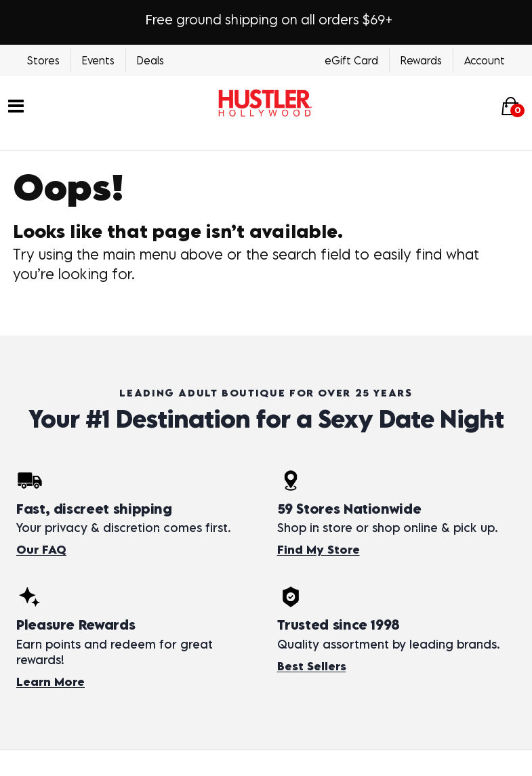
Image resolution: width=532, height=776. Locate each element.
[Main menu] (16, 105)
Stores (43, 60)
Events (98, 60)
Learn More (50, 682)
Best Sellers (312, 666)
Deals (150, 60)
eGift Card (351, 60)
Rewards (421, 60)
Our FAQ (41, 550)
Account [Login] (485, 60)
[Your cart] (510, 106)
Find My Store (319, 550)
